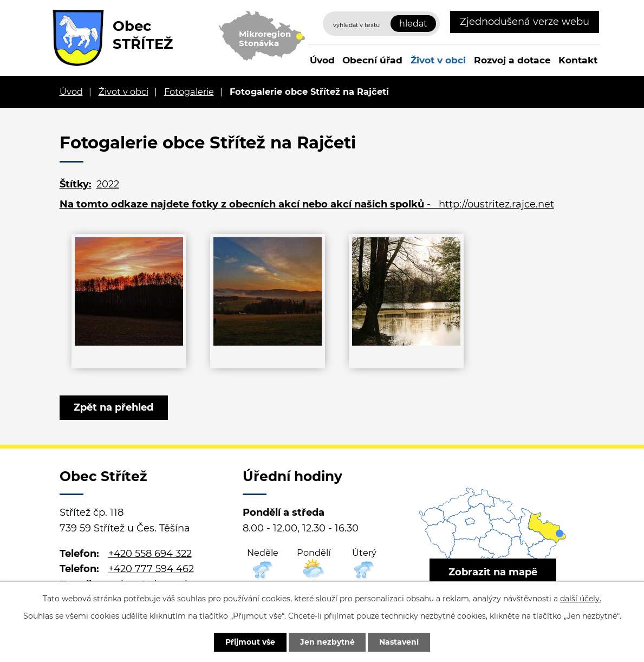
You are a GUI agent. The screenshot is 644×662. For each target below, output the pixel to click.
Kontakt (578, 60)
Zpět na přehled (114, 407)
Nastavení (399, 642)
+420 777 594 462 (151, 569)
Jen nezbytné (327, 642)
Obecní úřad (372, 60)
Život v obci (438, 60)
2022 (108, 184)
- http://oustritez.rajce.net (307, 204)
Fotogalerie (189, 92)
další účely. (581, 599)
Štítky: (76, 184)
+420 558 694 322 (150, 554)
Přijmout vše (250, 642)
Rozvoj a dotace (512, 60)
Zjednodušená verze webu (525, 22)
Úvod (322, 60)
